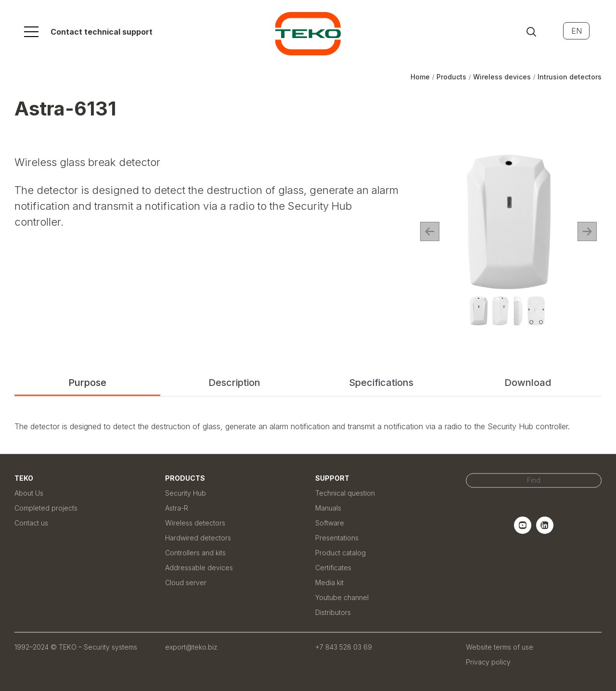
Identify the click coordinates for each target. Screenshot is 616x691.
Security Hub (186, 493)
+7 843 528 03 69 (344, 647)
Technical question (345, 493)
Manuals (328, 508)
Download (528, 383)
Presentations (337, 538)
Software (330, 523)
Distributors (333, 612)
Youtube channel (342, 597)
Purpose (87, 383)
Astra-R (177, 508)
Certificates (333, 568)
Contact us (31, 523)
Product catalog (340, 553)
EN (577, 31)
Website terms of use (500, 647)
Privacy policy (488, 662)
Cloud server (186, 582)
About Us (29, 493)
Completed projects (46, 508)
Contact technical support (102, 32)
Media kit (329, 582)
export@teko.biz (191, 647)
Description (234, 383)
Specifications (381, 383)
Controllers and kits (195, 553)
